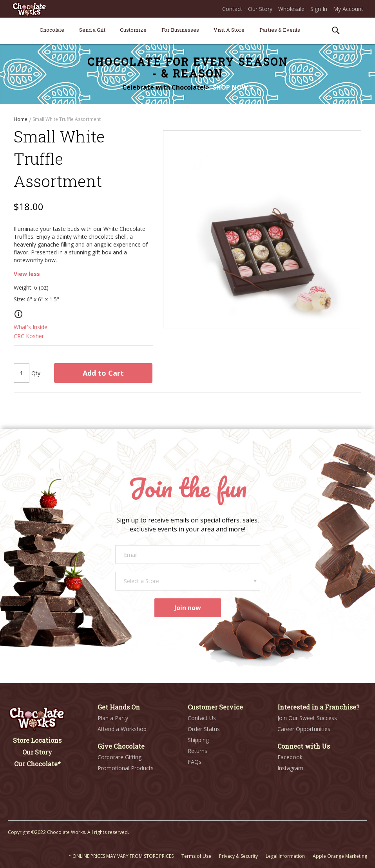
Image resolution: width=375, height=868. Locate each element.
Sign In (319, 9)
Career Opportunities (304, 729)
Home (21, 119)
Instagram (290, 768)
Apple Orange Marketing (340, 856)
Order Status (204, 729)
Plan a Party (113, 718)
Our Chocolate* (37, 764)
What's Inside (31, 328)
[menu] (187, 31)
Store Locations (37, 740)
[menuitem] (52, 30)
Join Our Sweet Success (307, 718)
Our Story (260, 9)
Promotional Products (126, 768)
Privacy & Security (238, 856)
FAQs (195, 762)
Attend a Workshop (122, 729)
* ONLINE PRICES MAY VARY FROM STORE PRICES (121, 856)
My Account (348, 9)
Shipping (198, 740)
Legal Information (285, 856)
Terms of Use (196, 856)
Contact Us (202, 718)
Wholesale (291, 9)
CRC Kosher (29, 337)
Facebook (290, 757)
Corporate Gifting (120, 757)
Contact (232, 9)
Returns (197, 751)
